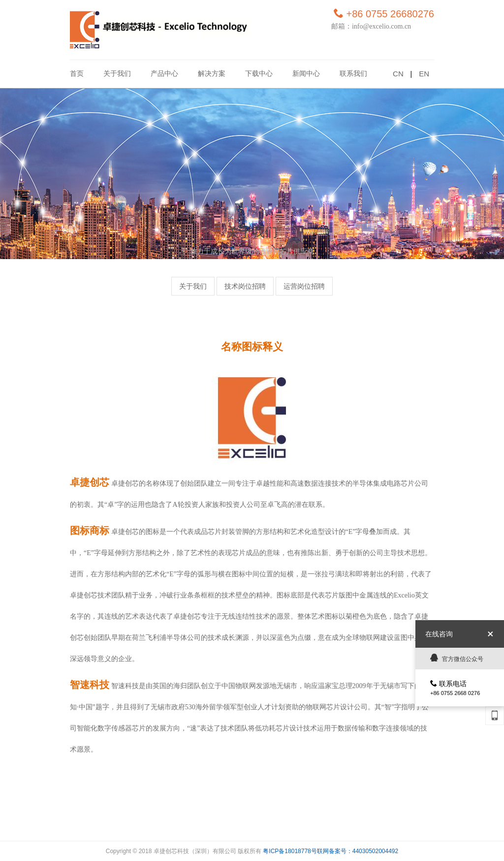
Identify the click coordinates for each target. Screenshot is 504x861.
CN (398, 74)
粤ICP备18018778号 (290, 851)
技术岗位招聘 (245, 287)
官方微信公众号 (457, 658)
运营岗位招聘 (304, 287)
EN (424, 74)
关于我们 (193, 287)
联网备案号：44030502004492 (358, 851)
